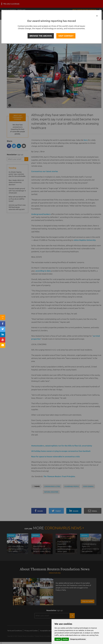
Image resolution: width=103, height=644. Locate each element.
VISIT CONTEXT (66, 36)
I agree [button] (58, 639)
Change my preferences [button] (78, 639)
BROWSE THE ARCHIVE (41, 36)
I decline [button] (65, 639)
